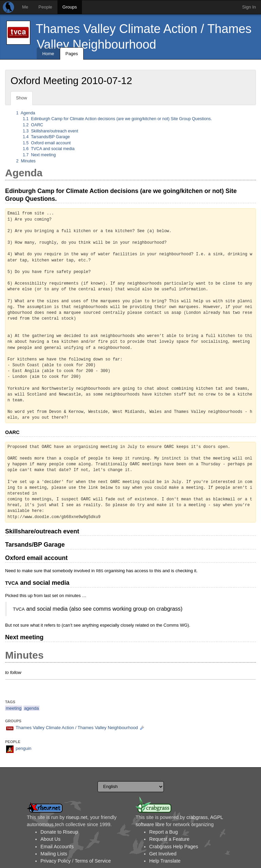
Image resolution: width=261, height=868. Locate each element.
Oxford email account (47, 143)
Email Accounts (57, 847)
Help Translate (165, 861)
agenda (31, 708)
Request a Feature (169, 839)
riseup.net (77, 817)
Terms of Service (93, 861)
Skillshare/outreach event (50, 131)
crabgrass (197, 817)
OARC (33, 125)
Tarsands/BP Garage (46, 137)
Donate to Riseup (59, 832)
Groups (70, 7)
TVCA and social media (49, 149)
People (45, 7)
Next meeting (39, 155)
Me (25, 7)
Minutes (26, 161)
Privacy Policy (56, 861)
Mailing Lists (54, 854)
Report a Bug (163, 832)
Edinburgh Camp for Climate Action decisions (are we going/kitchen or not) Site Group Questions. (117, 119)
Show (22, 98)
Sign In (249, 7)
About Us (50, 839)
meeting (14, 708)
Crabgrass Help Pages (174, 847)
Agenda (26, 113)
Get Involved (163, 854)
